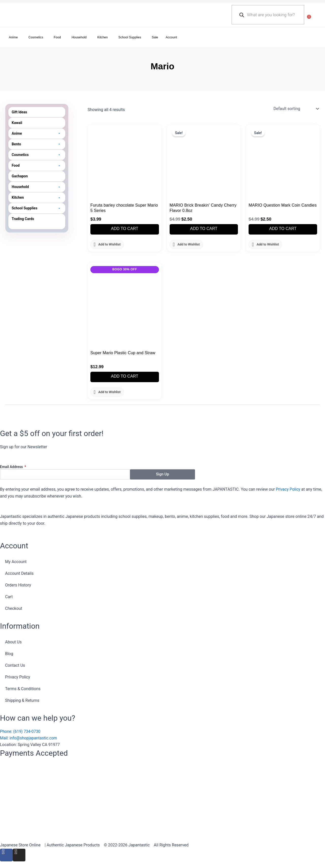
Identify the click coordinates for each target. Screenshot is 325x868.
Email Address (12, 467)
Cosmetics (36, 37)
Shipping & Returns (22, 700)
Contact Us (15, 665)
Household (79, 37)
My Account (16, 561)
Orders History (18, 585)
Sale (155, 37)
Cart (9, 596)
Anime (13, 37)
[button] (37, 134)
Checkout (14, 608)
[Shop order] (296, 109)
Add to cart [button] (125, 229)
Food (57, 37)
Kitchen (102, 37)
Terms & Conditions (23, 688)
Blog (9, 653)
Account (172, 37)
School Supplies (130, 37)
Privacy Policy (288, 489)
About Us (13, 642)
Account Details (19, 573)
